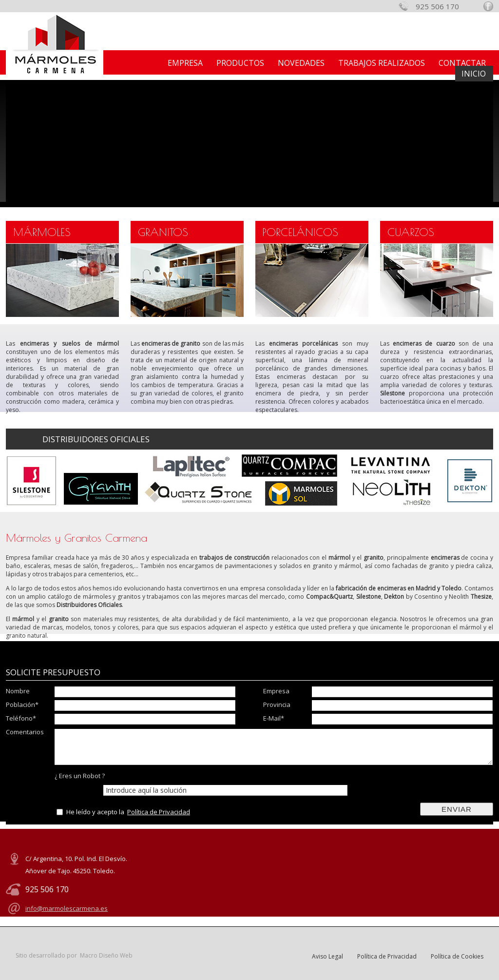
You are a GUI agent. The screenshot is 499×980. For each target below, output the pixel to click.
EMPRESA (185, 63)
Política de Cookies (457, 956)
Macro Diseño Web (106, 955)
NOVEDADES (301, 63)
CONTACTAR (462, 63)
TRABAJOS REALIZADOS (382, 63)
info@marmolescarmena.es (67, 908)
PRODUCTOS (240, 63)
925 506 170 (437, 6)
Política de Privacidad (159, 812)
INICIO (474, 74)
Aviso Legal (327, 956)
